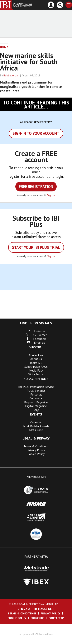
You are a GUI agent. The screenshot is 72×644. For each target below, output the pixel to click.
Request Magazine (36, 402)
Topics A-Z (36, 363)
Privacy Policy (36, 450)
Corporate (36, 398)
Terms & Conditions (36, 446)
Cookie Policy (36, 454)
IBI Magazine (43, 609)
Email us (36, 343)
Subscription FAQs (36, 367)
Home (4, 47)
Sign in (51, 195)
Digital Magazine (36, 406)
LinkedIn (36, 331)
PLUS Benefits (36, 391)
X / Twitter (36, 335)
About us (36, 359)
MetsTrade (36, 430)
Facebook (36, 339)
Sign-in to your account (36, 133)
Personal (36, 394)
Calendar (36, 422)
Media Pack (36, 370)
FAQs (36, 410)
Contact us (36, 355)
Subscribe (37, 618)
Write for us (36, 374)
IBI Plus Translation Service (36, 387)
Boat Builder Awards (36, 426)
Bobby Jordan (11, 75)
